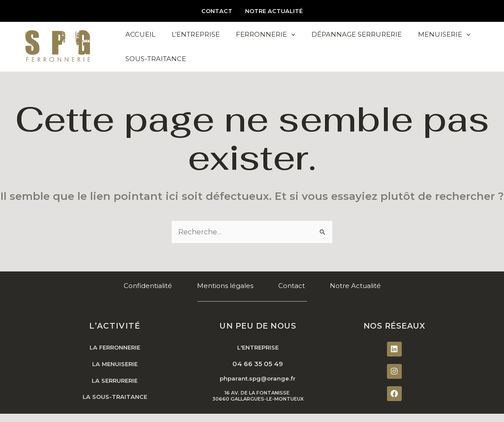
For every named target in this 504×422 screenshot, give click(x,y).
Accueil (140, 36)
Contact (218, 11)
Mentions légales (225, 293)
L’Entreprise (195, 36)
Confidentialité (148, 293)
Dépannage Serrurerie (355, 36)
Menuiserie (442, 36)
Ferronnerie (264, 36)
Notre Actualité (273, 11)
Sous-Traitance (155, 65)
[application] (290, 36)
